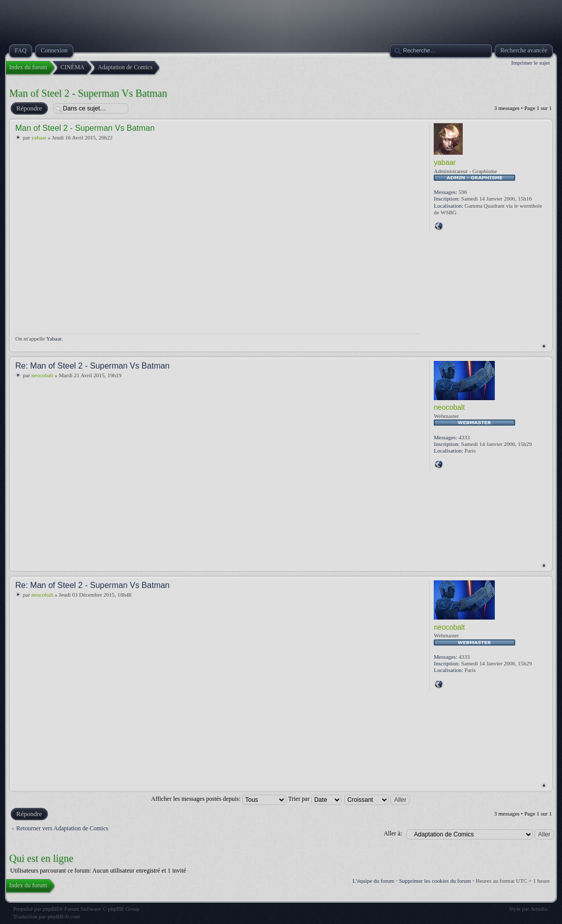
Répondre (29, 108)
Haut (544, 346)
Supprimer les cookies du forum (435, 881)
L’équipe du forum (374, 881)
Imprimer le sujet (530, 63)
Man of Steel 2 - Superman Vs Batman (88, 93)
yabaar (39, 137)
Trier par (315, 799)
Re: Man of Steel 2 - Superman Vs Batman (92, 366)
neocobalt (43, 375)
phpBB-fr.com (63, 916)
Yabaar (54, 339)
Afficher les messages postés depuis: (219, 799)
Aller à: (393, 833)
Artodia (539, 909)
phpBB (51, 909)
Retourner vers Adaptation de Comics (62, 828)
